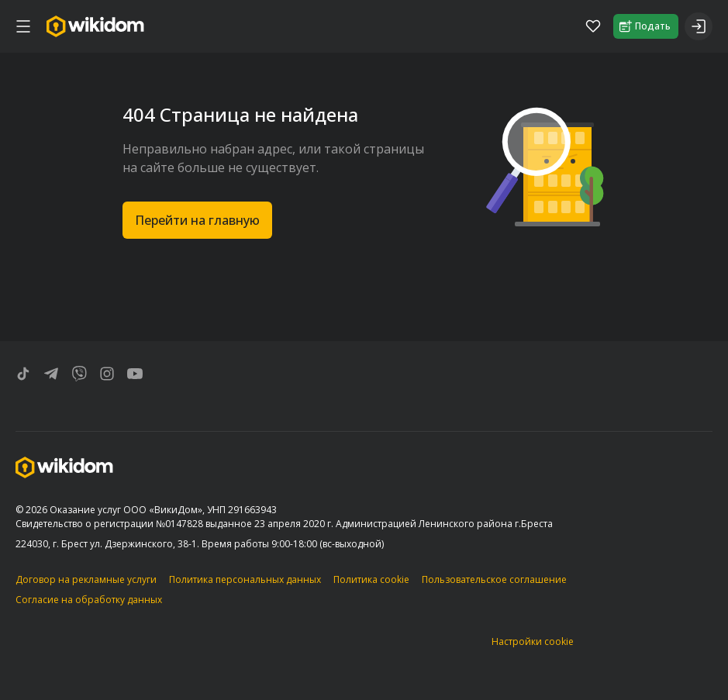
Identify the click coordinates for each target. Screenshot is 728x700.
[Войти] (699, 26)
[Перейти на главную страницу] (95, 26)
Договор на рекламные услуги (86, 579)
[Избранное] (593, 26)
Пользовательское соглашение (494, 579)
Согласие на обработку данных (89, 600)
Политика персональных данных (245, 579)
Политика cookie (371, 579)
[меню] (23, 26)
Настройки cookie (533, 641)
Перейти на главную (197, 220)
